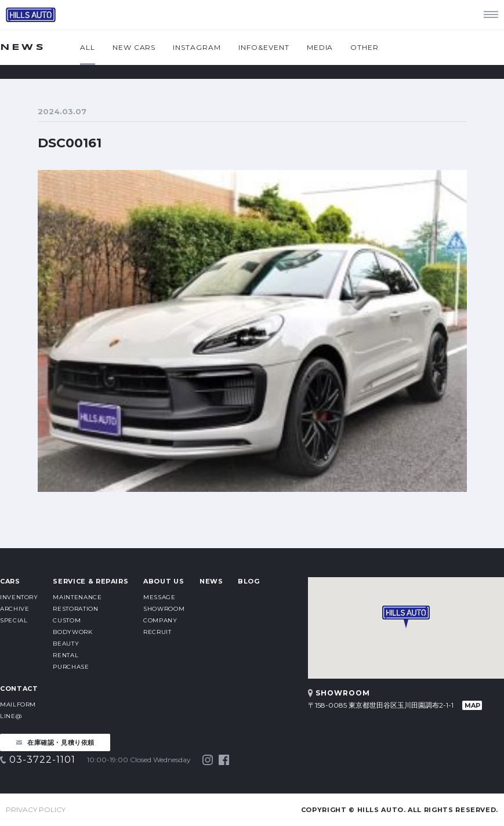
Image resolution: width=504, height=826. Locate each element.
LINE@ (11, 716)
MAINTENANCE (77, 597)
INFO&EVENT (264, 47)
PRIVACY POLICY (36, 809)
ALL (88, 47)
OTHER (365, 47)
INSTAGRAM (197, 47)
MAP (472, 705)
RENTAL (66, 655)
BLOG (249, 581)
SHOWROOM (164, 609)
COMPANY (160, 620)
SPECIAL (14, 620)
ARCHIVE (14, 609)
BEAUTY (66, 644)
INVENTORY (19, 597)
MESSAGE (159, 597)
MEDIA (320, 47)
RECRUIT (157, 632)
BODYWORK (72, 632)
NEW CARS (134, 47)
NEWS (211, 581)
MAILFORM (18, 704)
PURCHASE (71, 667)
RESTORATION (75, 609)
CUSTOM (67, 620)
